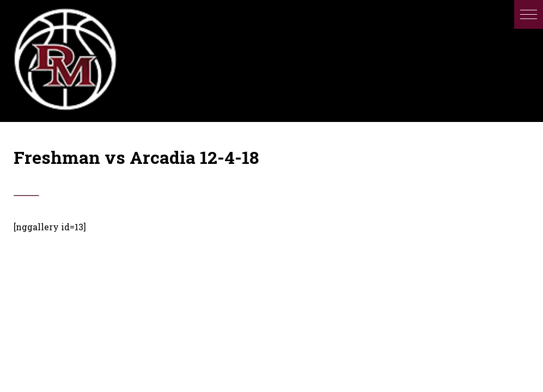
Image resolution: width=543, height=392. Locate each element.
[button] (529, 14)
